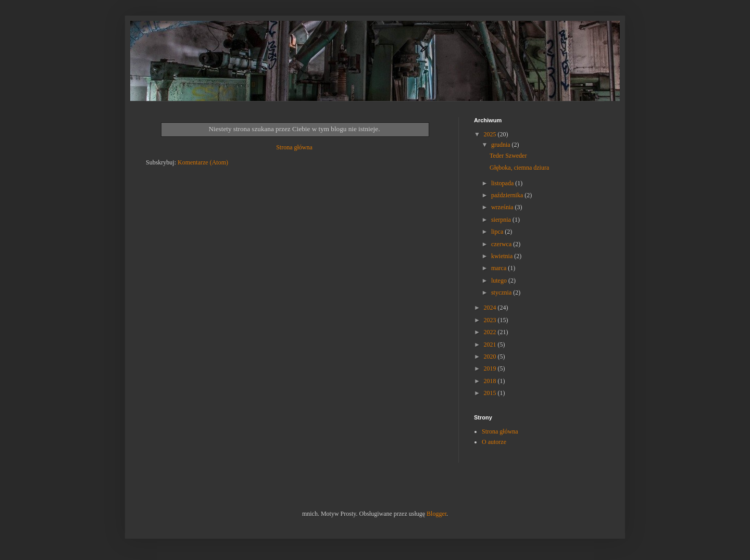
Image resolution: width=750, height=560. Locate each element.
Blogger (436, 514)
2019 (491, 368)
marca (499, 268)
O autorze (494, 442)
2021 (491, 345)
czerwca (502, 244)
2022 (491, 332)
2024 (491, 308)
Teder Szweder (508, 156)
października (508, 195)
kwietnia (503, 256)
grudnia (502, 145)
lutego (500, 281)
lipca (498, 232)
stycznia (502, 292)
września (503, 207)
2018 (491, 381)
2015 (491, 393)
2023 (491, 320)
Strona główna (294, 147)
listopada (503, 183)
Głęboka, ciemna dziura (519, 168)
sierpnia (502, 220)
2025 (491, 134)
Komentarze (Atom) (203, 162)
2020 (491, 357)
